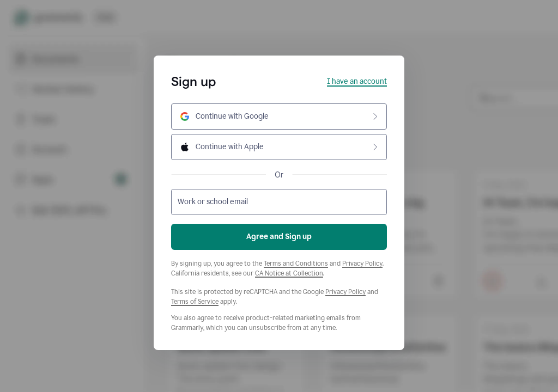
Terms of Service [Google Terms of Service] (195, 302)
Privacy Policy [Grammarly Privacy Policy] (362, 264)
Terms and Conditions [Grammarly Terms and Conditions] (296, 264)
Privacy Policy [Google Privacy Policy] (345, 292)
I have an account (357, 81)
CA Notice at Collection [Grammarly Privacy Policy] (289, 273)
